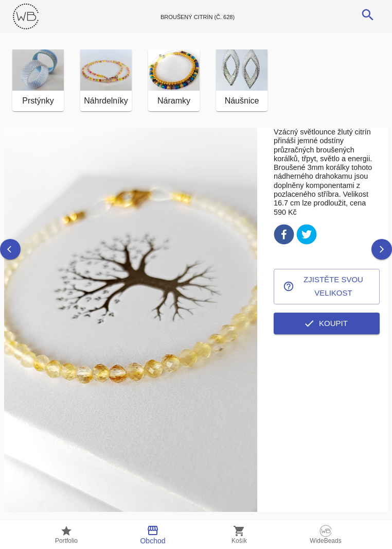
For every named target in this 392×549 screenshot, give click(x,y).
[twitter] (307, 236)
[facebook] (284, 236)
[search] (368, 15)
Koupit (327, 323)
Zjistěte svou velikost (327, 287)
